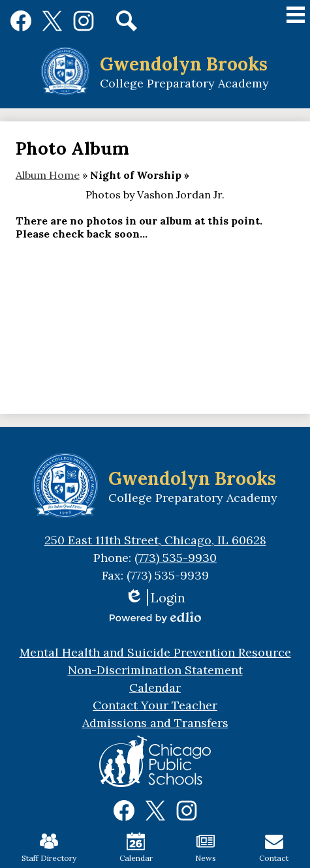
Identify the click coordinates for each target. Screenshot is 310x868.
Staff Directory (49, 847)
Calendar (136, 847)
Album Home (48, 175)
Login (155, 597)
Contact (274, 847)
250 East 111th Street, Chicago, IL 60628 (155, 540)
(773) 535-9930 (176, 558)
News (206, 847)
